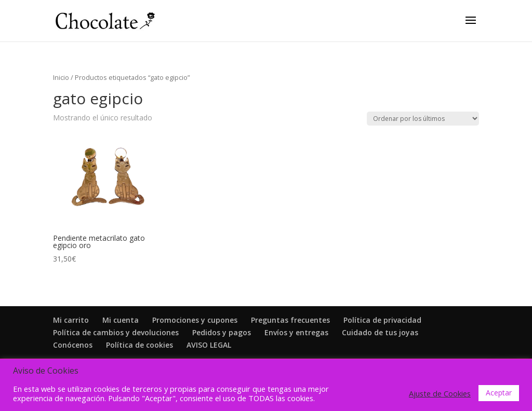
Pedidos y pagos (222, 332)
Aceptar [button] (499, 393)
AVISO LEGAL (209, 345)
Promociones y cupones (195, 320)
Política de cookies (139, 345)
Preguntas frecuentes (290, 320)
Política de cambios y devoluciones (116, 332)
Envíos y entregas (296, 332)
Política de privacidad (382, 320)
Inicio (61, 77)
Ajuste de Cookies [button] (440, 393)
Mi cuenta (121, 320)
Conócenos (73, 345)
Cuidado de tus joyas (380, 332)
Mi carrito (71, 320)
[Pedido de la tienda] (423, 119)
